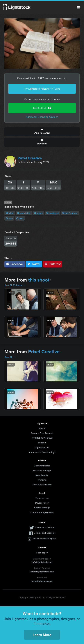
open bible (24, 213)
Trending (42, 480)
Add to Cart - (42, 108)
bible (10, 213)
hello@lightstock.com (42, 581)
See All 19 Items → (15, 285)
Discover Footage (42, 470)
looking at (52, 213)
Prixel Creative (30, 158)
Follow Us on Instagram (45, 538)
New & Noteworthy (42, 485)
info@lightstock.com (42, 562)
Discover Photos (42, 466)
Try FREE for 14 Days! (42, 438)
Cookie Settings (42, 508)
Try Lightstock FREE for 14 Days (42, 89)
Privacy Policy (42, 503)
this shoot (39, 280)
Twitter (34, 264)
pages (38, 213)
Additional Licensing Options (42, 117)
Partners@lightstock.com (42, 572)
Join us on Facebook (45, 533)
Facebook (15, 264)
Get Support (42, 553)
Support (42, 443)
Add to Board (42, 132)
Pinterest (52, 264)
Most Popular (42, 475)
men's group (70, 213)
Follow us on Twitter (45, 527)
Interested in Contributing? (42, 452)
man (9, 218)
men (20, 218)
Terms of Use (42, 498)
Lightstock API (42, 447)
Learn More (42, 635)
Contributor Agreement (42, 512)
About (42, 428)
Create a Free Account (42, 433)
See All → (10, 357)
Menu (78, 7)
